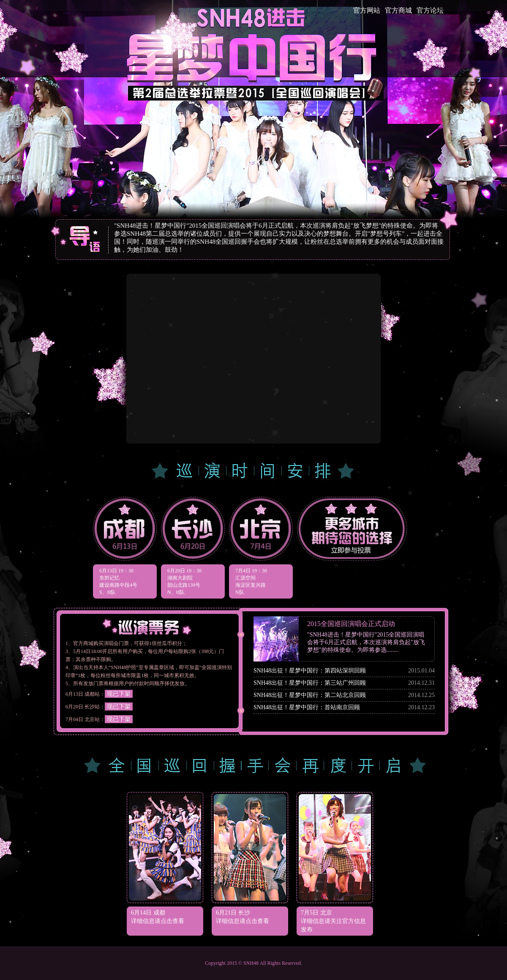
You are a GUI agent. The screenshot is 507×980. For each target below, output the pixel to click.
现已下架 (119, 694)
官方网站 (367, 10)
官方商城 (398, 10)
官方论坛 (430, 10)
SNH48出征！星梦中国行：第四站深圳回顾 (310, 671)
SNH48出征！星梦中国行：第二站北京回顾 (310, 695)
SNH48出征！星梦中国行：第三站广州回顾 (310, 683)
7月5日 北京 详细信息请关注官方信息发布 (333, 921)
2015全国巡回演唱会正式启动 (351, 624)
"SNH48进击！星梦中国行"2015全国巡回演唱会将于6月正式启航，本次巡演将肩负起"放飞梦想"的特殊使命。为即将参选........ (366, 642)
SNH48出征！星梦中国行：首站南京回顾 (307, 707)
